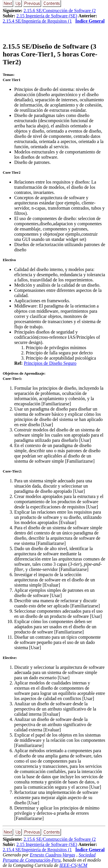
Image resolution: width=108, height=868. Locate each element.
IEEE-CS (68, 865)
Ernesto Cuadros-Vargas (53, 855)
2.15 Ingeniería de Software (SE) (47, 16)
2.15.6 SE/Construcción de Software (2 (60, 11)
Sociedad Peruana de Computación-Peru (49, 857)
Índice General (90, 21)
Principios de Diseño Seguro (50, 363)
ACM (82, 865)
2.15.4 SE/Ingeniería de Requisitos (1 (37, 21)
